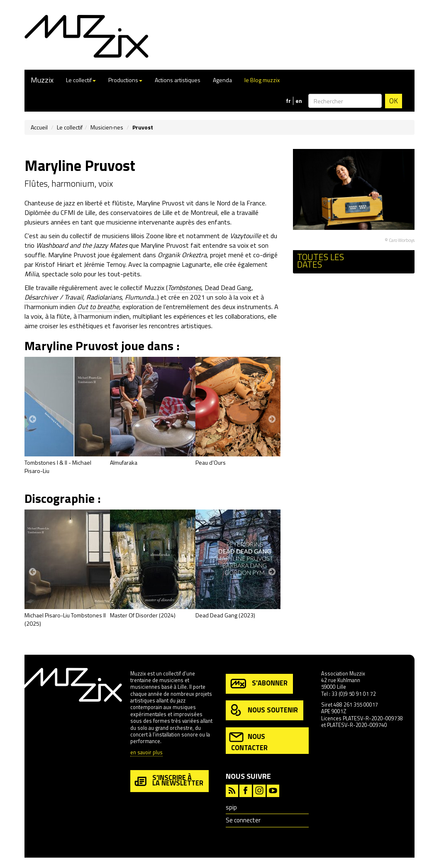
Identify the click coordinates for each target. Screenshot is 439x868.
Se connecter (243, 820)
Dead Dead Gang (228, 288)
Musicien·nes (107, 127)
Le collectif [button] (81, 80)
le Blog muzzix (262, 80)
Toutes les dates (321, 261)
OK (394, 101)
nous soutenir (263, 711)
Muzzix (42, 80)
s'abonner (258, 684)
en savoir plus (146, 753)
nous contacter (248, 741)
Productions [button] (125, 80)
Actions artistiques (178, 80)
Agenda (222, 80)
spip (231, 807)
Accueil (39, 127)
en (299, 101)
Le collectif (70, 127)
